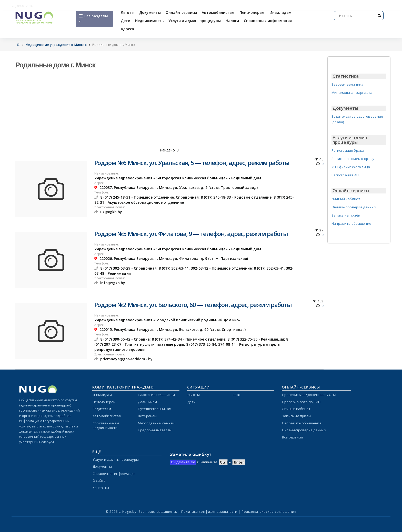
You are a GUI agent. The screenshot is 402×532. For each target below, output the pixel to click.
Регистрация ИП (345, 175)
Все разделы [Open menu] (93, 18)
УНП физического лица (351, 167)
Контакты (101, 488)
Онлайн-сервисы (181, 12)
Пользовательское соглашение (269, 512)
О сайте (99, 480)
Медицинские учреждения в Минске (56, 45)
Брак (237, 395)
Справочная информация (268, 21)
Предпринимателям (155, 430)
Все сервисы (292, 437)
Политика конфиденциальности (209, 512)
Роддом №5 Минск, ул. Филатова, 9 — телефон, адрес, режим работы (191, 234)
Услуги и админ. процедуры (195, 21)
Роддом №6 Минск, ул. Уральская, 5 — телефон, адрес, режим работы (192, 163)
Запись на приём (346, 215)
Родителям (102, 409)
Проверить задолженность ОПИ (309, 395)
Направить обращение (351, 223)
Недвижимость (149, 21)
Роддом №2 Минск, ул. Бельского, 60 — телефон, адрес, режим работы (193, 305)
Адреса (127, 29)
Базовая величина (348, 84)
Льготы (128, 12)
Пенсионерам (252, 12)
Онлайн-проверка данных (354, 207)
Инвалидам (280, 12)
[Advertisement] (169, 110)
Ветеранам (147, 416)
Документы (150, 12)
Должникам (148, 402)
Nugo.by (129, 512)
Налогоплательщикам (157, 395)
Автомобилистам (218, 12)
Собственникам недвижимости (106, 426)
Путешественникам (155, 409)
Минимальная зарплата (352, 93)
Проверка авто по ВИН (301, 402)
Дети (125, 21)
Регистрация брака (348, 150)
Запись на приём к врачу (353, 159)
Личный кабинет (346, 199)
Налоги (232, 21)
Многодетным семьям (156, 423)
